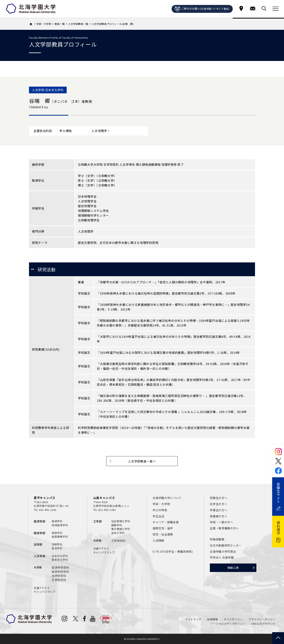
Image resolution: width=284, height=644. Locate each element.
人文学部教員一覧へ (142, 461)
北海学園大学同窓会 (223, 551)
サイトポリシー (233, 619)
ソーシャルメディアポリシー (228, 624)
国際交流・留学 (163, 528)
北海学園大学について (167, 498)
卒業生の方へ (219, 510)
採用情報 (213, 619)
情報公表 (233, 568)
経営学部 (40, 533)
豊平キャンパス (45, 498)
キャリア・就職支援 (166, 522)
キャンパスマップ (45, 592)
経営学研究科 (60, 572)
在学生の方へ (219, 504)
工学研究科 (119, 541)
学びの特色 (160, 510)
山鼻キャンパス (104, 498)
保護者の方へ (219, 516)
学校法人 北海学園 (222, 557)
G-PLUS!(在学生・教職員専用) (173, 551)
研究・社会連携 (163, 534)
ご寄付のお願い (202, 9)
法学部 (38, 544)
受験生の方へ (219, 498)
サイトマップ (193, 619)
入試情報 (158, 540)
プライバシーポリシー (262, 619)
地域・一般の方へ (221, 522)
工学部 (98, 521)
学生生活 (158, 516)
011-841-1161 (48, 510)
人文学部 (40, 556)
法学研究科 (59, 576)
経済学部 (40, 521)
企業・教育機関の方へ (224, 528)
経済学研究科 (60, 567)
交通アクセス (42, 588)
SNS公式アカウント (263, 624)
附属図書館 (217, 539)
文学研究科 (59, 580)
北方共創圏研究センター (226, 545)
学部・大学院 (161, 504)
